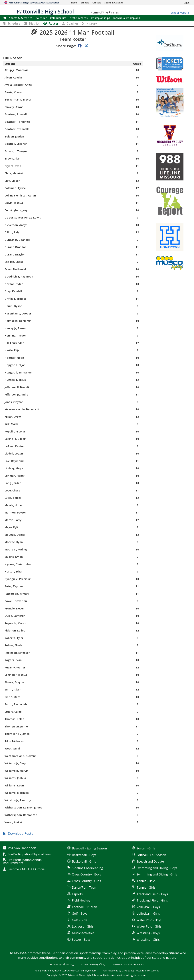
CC (77, 971)
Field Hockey (81, 900)
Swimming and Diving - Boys (157, 868)
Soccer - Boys (81, 939)
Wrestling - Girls (148, 939)
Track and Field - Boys (152, 894)
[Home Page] (74, 3)
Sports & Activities (21, 18)
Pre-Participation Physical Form (30, 854)
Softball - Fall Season (151, 855)
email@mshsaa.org (64, 964)
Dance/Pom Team (85, 887)
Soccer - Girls (146, 848)
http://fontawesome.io (148, 971)
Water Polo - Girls (149, 926)
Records (79, 18)
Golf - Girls (80, 920)
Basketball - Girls (84, 861)
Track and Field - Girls (152, 900)
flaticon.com (61, 971)
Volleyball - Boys (148, 907)
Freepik (92, 971)
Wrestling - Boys (148, 933)
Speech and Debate (150, 861)
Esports (77, 894)
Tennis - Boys (146, 881)
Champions (127, 18)
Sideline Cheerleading (87, 868)
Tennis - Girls (146, 887)
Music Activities (83, 933)
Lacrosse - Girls (83, 926)
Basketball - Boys (84, 855)
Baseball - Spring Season (89, 848)
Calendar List (58, 18)
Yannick (83, 971)
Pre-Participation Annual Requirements (23, 861)
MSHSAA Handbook (22, 848)
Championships (101, 18)
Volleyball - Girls (148, 913)
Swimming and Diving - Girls (157, 874)
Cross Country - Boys (86, 874)
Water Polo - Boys (149, 920)
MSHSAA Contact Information (128, 964)
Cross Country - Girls (86, 881)
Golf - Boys (80, 913)
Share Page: (66, 46)
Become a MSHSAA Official (26, 869)
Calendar (41, 18)
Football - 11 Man (84, 907)
